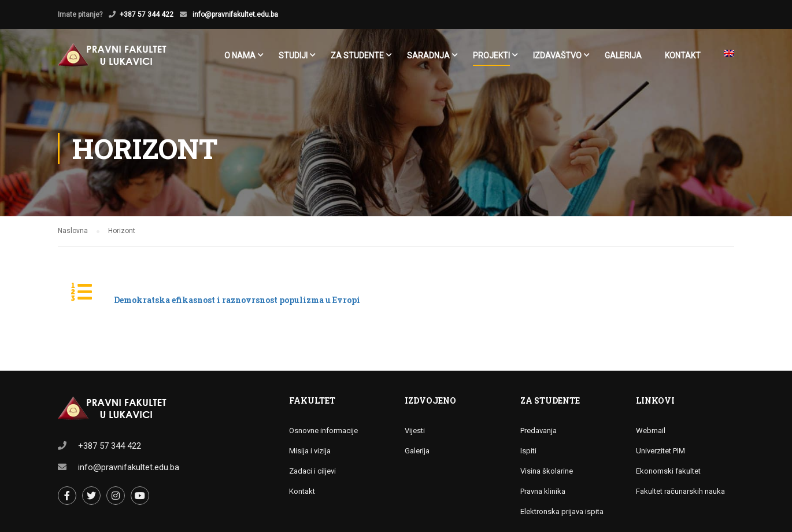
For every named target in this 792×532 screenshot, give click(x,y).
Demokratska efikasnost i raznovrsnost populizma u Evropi (237, 300)
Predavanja (539, 431)
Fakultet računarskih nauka (680, 491)
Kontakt (683, 56)
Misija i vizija (310, 451)
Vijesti (415, 431)
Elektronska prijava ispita (562, 511)
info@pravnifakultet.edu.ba (234, 14)
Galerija (623, 56)
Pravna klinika (543, 491)
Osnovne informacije (323, 431)
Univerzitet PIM (660, 451)
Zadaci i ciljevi (312, 471)
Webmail (651, 431)
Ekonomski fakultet (668, 471)
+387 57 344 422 (147, 14)
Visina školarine (547, 471)
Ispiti (528, 451)
